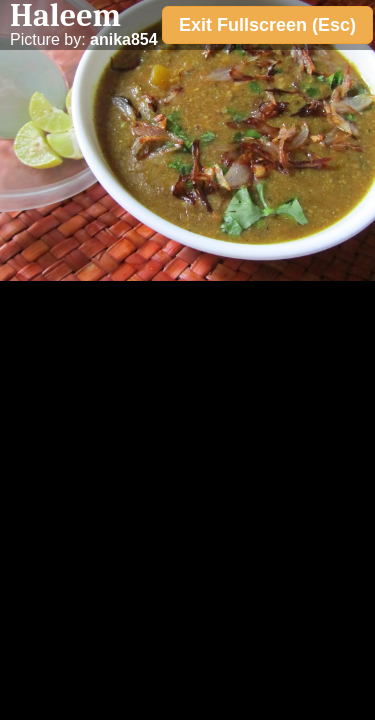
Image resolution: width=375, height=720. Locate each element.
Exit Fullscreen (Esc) (267, 25)
